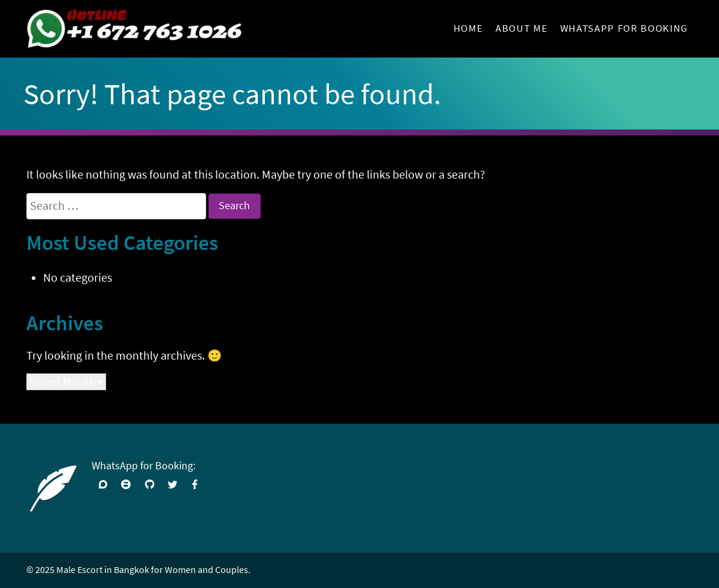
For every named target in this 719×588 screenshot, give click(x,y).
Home (469, 28)
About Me (522, 28)
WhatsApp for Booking (624, 28)
